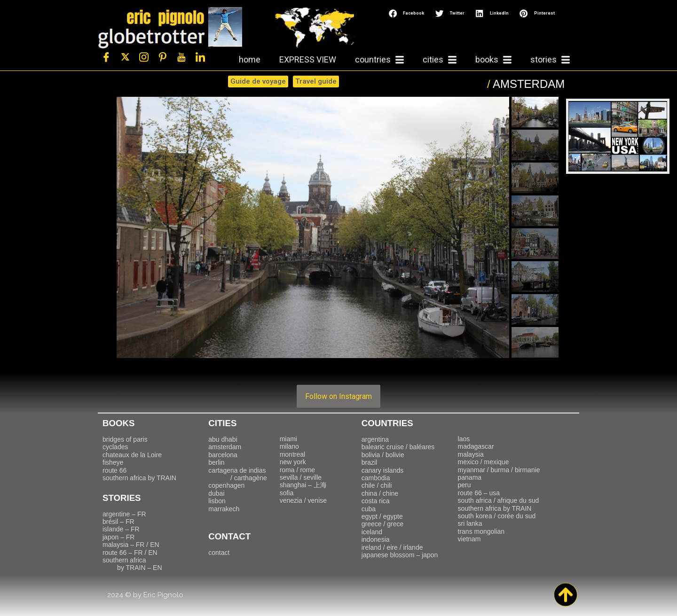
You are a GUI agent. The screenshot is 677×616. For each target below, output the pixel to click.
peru (464, 485)
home (250, 59)
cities (440, 60)
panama (470, 477)
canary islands (383, 470)
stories (550, 60)
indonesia (376, 539)
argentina (375, 439)
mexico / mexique (484, 462)
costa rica (376, 501)
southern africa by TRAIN (139, 478)
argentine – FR (124, 514)
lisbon (217, 501)
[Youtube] (181, 57)
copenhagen (226, 485)
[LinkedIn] (200, 57)
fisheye (113, 462)
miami (288, 439)
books (493, 60)
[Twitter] (125, 57)
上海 (303, 485)
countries (379, 60)
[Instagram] (144, 57)
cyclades (115, 447)
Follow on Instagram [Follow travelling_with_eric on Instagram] (338, 396)
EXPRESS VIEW (308, 59)
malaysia (471, 454)
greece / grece (383, 524)
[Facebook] (106, 57)
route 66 (114, 470)
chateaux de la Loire (132, 455)
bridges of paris (125, 439)
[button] (407, 13)
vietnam (469, 539)
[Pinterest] (163, 57)
